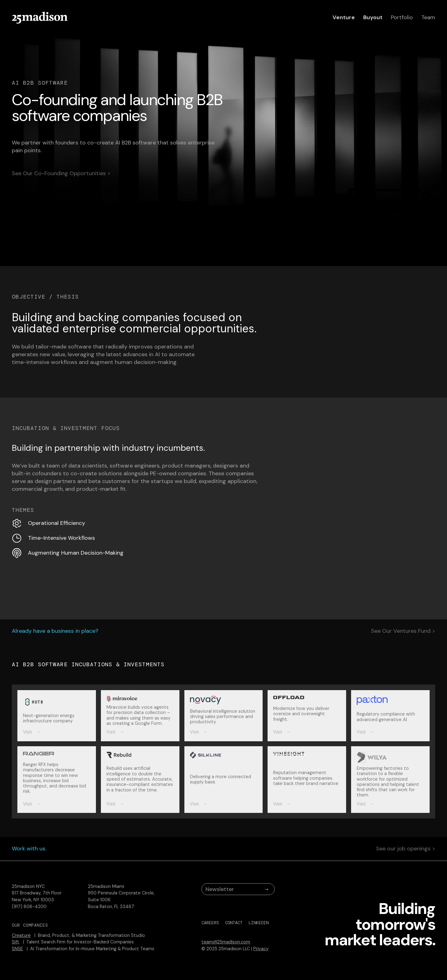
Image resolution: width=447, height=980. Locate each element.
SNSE (17, 949)
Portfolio (402, 17)
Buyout (373, 17)
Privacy (261, 949)
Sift (16, 942)
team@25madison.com (226, 942)
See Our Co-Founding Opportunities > (61, 174)
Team (428, 17)
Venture (344, 17)
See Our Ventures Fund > (403, 631)
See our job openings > (406, 849)
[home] (40, 18)
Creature (21, 935)
